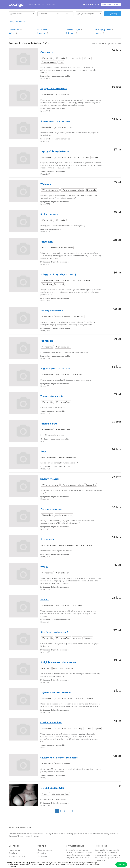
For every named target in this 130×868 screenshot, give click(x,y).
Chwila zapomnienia (51, 722)
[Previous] (53, 811)
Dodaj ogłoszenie (45, 850)
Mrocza (22, 22)
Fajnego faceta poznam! (54, 89)
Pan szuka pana (49, 424)
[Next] (77, 811)
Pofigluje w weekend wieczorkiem (59, 662)
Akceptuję (121, 864)
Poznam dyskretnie (51, 509)
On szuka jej (47, 52)
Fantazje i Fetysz (73, 30)
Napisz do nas (15, 850)
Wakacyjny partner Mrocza (78, 834)
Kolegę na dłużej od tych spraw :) (58, 274)
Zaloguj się (42, 853)
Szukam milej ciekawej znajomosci (59, 758)
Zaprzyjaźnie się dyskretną (55, 151)
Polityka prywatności (17, 856)
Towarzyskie (14, 30)
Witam (44, 567)
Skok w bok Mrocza (35, 834)
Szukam (45, 599)
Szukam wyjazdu (49, 479)
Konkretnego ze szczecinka (55, 121)
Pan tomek (46, 242)
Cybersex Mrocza (16, 836)
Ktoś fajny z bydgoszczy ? (54, 632)
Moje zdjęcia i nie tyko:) (53, 788)
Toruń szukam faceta (52, 396)
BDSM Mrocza (97, 834)
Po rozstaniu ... (48, 539)
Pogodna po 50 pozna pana (55, 368)
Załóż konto (42, 856)
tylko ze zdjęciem (113, 44)
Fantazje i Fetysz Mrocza (55, 834)
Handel (98, 33)
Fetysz (44, 451)
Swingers (41, 33)
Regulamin (13, 853)
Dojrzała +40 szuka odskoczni (56, 692)
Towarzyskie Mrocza (17, 834)
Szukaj (113, 14)
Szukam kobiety (49, 214)
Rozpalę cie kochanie (52, 311)
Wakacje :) (46, 184)
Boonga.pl (13, 22)
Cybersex (70, 33)
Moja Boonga (91, 4)
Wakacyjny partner (103, 30)
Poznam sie (47, 341)
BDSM (11, 33)
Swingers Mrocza (111, 834)
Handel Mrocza (31, 836)
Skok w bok (42, 30)
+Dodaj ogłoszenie (111, 5)
